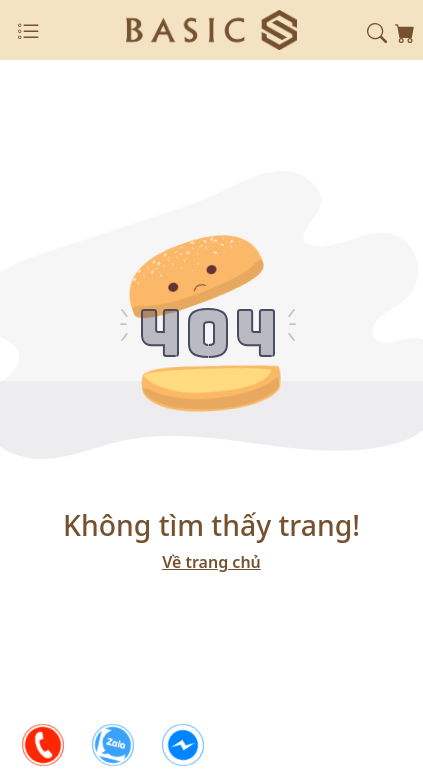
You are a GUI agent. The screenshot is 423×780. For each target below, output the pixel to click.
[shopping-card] (405, 32)
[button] (377, 32)
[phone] (43, 745)
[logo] (211, 27)
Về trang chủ (211, 562)
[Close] (28, 32)
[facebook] (183, 745)
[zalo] (113, 745)
